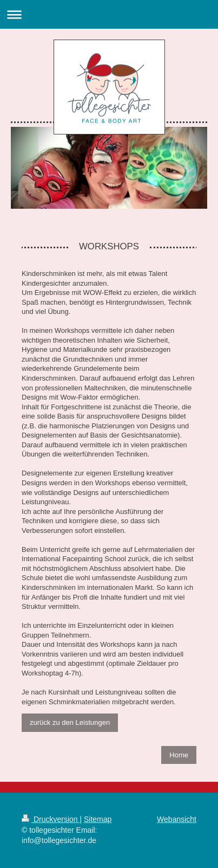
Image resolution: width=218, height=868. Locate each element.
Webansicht (177, 819)
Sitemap (98, 819)
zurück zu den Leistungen (70, 722)
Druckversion (51, 819)
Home (179, 755)
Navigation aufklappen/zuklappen (109, 14)
